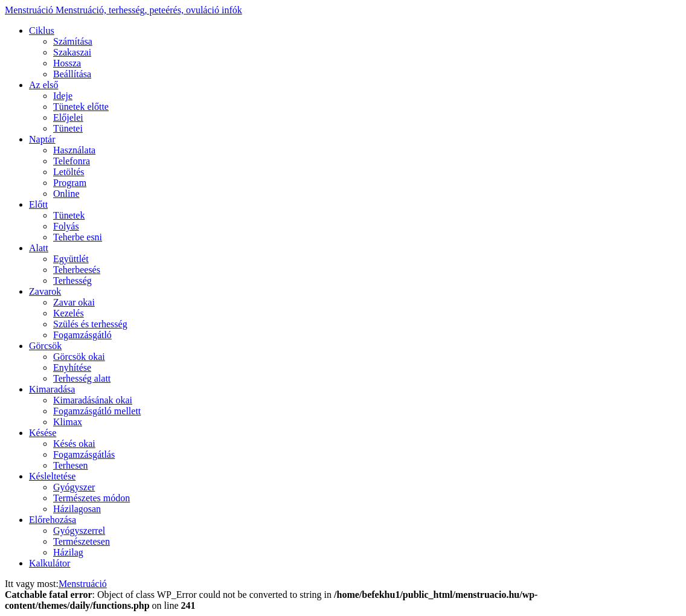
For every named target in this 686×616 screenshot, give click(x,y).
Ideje (63, 96)
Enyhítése (72, 367)
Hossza (67, 63)
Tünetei (68, 128)
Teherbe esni (78, 237)
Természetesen (82, 541)
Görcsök (45, 346)
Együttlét (71, 259)
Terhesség (72, 281)
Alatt (39, 248)
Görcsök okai (79, 357)
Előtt (38, 204)
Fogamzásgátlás (84, 454)
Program (70, 183)
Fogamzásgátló (82, 335)
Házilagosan (77, 509)
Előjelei (68, 117)
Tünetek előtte (81, 107)
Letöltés (69, 172)
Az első (43, 85)
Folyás (66, 226)
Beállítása (72, 74)
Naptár (42, 139)
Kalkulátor (50, 563)
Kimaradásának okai (93, 400)
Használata (74, 150)
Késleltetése (52, 476)
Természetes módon (91, 498)
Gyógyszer (74, 487)
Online (66, 194)
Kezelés (69, 313)
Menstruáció (123, 10)
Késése (43, 433)
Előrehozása (53, 520)
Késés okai (74, 444)
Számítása (73, 41)
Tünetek (69, 215)
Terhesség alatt (82, 378)
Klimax (68, 422)
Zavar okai (74, 302)
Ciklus (42, 30)
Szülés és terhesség (90, 324)
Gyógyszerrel (79, 531)
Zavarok (45, 291)
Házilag (68, 552)
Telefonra (72, 161)
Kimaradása (52, 389)
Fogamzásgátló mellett (97, 411)
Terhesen (71, 465)
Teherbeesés (77, 270)
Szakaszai (72, 52)
